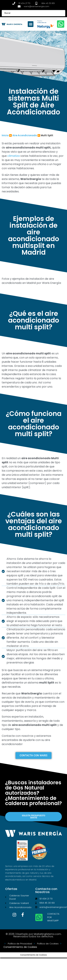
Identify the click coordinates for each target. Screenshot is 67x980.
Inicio (5, 135)
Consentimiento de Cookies (20, 947)
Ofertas (11, 889)
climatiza (14, 156)
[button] (31, 24)
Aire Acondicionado (25, 135)
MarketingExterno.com (47, 934)
